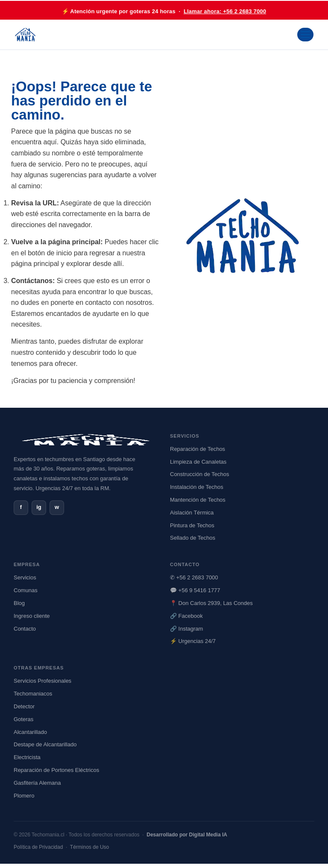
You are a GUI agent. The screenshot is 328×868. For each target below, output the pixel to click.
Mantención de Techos (198, 500)
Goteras (23, 719)
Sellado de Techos (193, 538)
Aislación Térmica (192, 513)
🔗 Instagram (186, 629)
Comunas (26, 590)
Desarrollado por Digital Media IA (187, 835)
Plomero (24, 796)
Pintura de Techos (192, 525)
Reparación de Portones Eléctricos (56, 770)
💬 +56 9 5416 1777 (195, 590)
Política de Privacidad (38, 847)
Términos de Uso (89, 847)
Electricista (27, 757)
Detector (24, 706)
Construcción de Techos (200, 474)
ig (39, 507)
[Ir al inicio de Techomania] (25, 35)
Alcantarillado (30, 732)
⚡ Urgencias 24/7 (193, 641)
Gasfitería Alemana (37, 783)
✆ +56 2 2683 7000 (194, 577)
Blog (19, 603)
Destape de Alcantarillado (45, 744)
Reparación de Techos (198, 449)
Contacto (25, 629)
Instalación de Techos (197, 487)
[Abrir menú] (305, 35)
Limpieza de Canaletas (198, 462)
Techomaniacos (33, 694)
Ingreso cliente (32, 616)
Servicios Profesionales (42, 681)
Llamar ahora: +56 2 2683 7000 (225, 11)
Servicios (25, 577)
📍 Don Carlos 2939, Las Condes (211, 603)
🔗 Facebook (186, 616)
